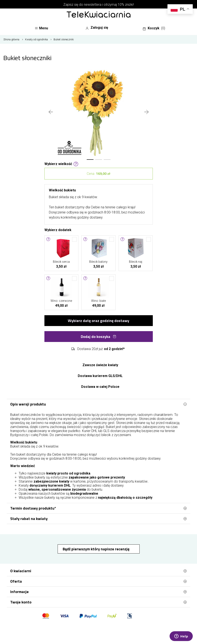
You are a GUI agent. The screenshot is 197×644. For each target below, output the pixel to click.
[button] (90, 160)
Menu (41, 28)
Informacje (98, 592)
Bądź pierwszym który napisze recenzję (96, 549)
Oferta (98, 581)
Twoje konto (98, 602)
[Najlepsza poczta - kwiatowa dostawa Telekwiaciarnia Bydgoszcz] (99, 15)
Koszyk (154, 28)
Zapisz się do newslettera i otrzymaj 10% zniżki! (98, 5)
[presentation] (51, 112)
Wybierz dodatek (58, 230)
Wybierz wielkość (61, 164)
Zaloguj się (97, 28)
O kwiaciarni (98, 571)
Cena (98, 174)
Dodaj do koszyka (98, 337)
